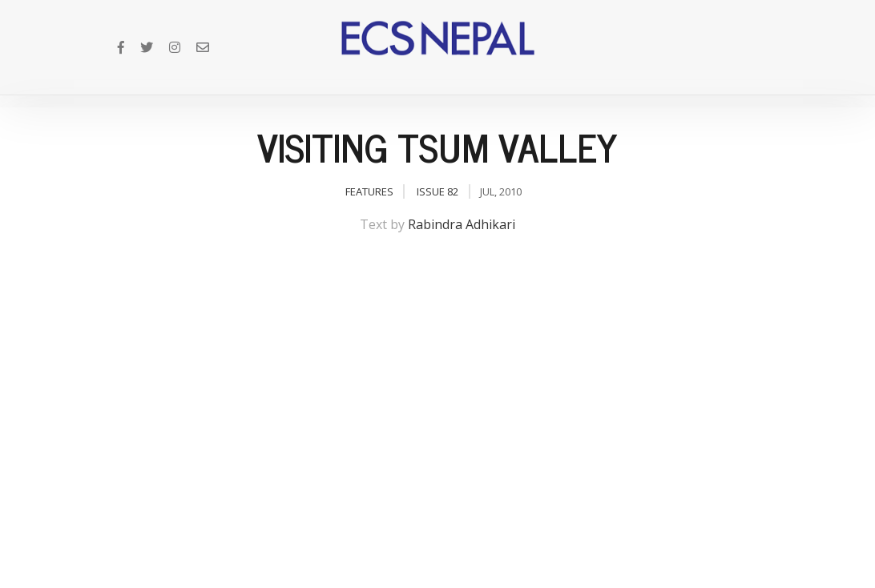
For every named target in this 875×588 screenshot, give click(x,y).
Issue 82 (437, 191)
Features (369, 191)
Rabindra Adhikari (462, 224)
